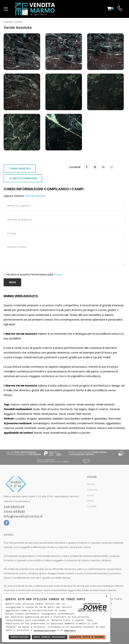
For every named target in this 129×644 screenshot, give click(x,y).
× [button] (107, 596)
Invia (12, 282)
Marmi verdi (13, 22)
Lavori (91, 495)
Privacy (58, 275)
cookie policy (70, 631)
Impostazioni (20, 637)
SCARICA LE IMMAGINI (23, 178)
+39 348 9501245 (35, 196)
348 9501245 (14, 507)
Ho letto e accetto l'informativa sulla (35, 275)
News (90, 501)
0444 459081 (14, 512)
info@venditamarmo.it (23, 516)
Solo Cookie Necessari (50, 637)
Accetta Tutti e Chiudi (87, 637)
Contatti (92, 506)
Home (91, 484)
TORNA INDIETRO (20, 169)
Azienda (92, 490)
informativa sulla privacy (45, 631)
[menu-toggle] (6, 9)
